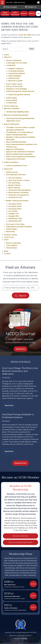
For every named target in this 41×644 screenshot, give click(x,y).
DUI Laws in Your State (15, 224)
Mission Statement (14, 60)
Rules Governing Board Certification (21, 157)
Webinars (32, 13)
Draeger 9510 (14, 216)
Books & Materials (14, 243)
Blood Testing (14, 188)
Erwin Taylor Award (14, 84)
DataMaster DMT (15, 221)
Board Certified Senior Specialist (19, 154)
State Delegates (15, 76)
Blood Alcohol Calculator (19, 192)
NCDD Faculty (14, 78)
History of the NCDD (14, 86)
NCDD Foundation (11, 162)
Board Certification (5, 13)
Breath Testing (14, 185)
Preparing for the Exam (16, 159)
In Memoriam (12, 103)
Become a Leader (16, 81)
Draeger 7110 (14, 214)
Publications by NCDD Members (19, 227)
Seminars (24, 13)
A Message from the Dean (17, 63)
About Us (8, 57)
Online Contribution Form (17, 166)
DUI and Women (15, 178)
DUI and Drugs (14, 183)
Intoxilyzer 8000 (15, 206)
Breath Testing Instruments (17, 201)
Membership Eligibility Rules (18, 112)
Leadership (11, 65)
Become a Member (12, 108)
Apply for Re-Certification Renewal (20, 152)
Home (6, 55)
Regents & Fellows (16, 69)
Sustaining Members (17, 73)
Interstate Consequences (19, 195)
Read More (21, 349)
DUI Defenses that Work (16, 175)
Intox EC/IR (13, 211)
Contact (7, 254)
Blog (6, 251)
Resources (8, 169)
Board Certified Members (16, 142)
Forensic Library (11, 235)
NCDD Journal (12, 172)
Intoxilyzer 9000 (15, 209)
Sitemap (29, 636)
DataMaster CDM (15, 218)
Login (38, 13)
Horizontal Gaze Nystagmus (20, 190)
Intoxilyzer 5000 (15, 204)
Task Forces (9, 237)
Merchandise (12, 248)
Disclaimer (13, 636)
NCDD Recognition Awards (19, 95)
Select (33, 584)
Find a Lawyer (10, 7)
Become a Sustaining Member (16, 115)
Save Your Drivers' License (19, 180)
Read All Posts (21, 463)
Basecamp (10, 231)
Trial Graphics (12, 245)
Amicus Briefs (12, 100)
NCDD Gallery (12, 98)
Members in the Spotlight (17, 89)
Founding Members (16, 71)
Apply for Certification (15, 149)
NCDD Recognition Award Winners (20, 91)
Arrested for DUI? (15, 197)
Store (6, 240)
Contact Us (31, 7)
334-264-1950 (25, 35)
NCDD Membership (15, 13)
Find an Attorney (11, 106)
